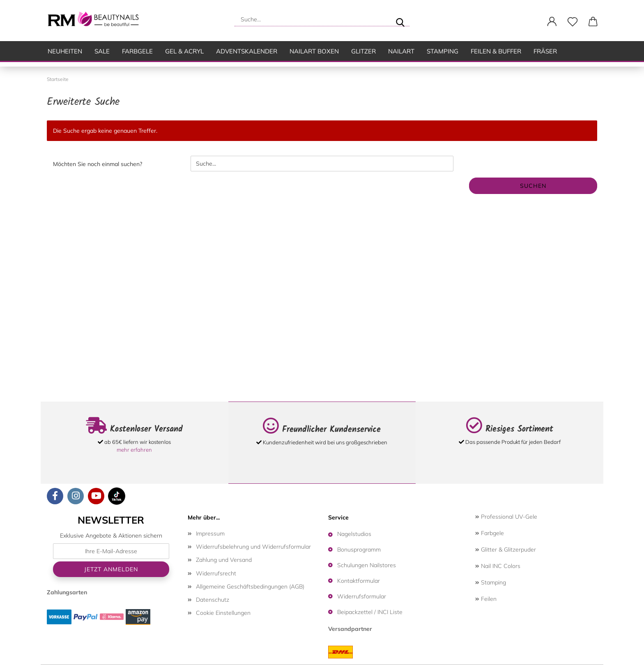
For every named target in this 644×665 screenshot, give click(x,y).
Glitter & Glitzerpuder (506, 550)
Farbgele (137, 51)
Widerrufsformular (362, 596)
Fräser (545, 51)
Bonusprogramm (359, 550)
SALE (102, 51)
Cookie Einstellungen (223, 613)
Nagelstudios (354, 534)
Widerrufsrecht (216, 573)
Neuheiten (65, 51)
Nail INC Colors (498, 566)
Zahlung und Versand (224, 560)
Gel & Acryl (184, 51)
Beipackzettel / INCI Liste (370, 612)
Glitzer (363, 51)
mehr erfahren (134, 450)
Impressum (210, 533)
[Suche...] (400, 19)
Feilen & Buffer (496, 51)
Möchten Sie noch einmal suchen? (98, 164)
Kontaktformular (359, 581)
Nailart (401, 51)
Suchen (533, 186)
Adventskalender (247, 51)
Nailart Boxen (314, 51)
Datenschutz (213, 600)
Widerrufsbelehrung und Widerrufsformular (253, 547)
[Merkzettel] (573, 22)
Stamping (443, 51)
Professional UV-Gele (506, 517)
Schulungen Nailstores (367, 565)
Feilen (486, 599)
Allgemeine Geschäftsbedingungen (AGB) (250, 586)
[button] (552, 22)
